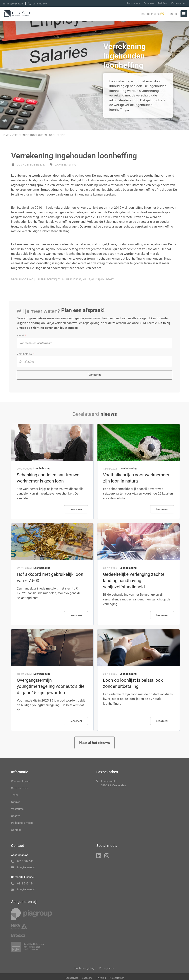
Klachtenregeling (83, 970)
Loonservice (134, 4)
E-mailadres (25, 354)
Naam (21, 335)
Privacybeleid (109, 970)
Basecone (149, 4)
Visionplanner (178, 4)
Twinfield (163, 4)
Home (6, 135)
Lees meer (76, 509)
